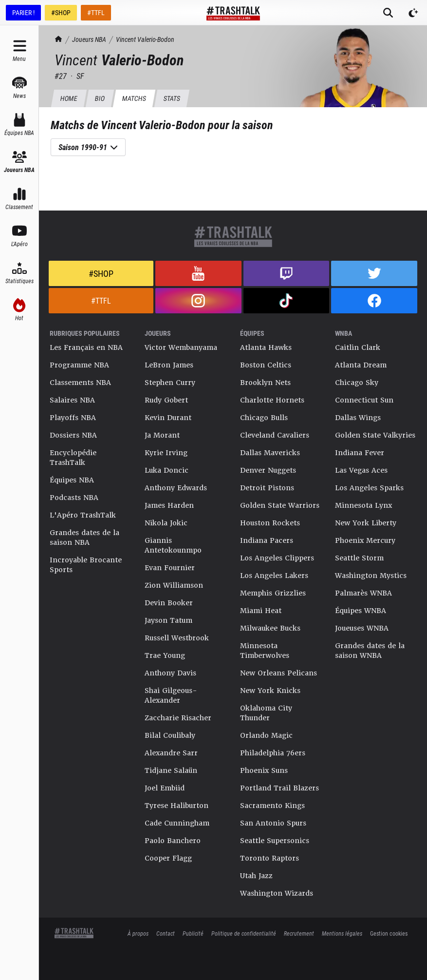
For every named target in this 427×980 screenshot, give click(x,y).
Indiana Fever (360, 453)
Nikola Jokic (166, 523)
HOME (69, 98)
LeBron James (169, 365)
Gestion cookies (389, 933)
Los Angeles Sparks (369, 488)
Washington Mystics (371, 576)
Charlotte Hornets (272, 400)
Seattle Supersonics (275, 841)
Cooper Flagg (168, 858)
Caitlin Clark (358, 347)
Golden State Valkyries (375, 435)
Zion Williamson (174, 585)
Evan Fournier (170, 568)
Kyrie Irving (166, 453)
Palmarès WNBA (363, 593)
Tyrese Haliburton (176, 806)
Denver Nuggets (268, 470)
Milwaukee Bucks (270, 628)
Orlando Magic (266, 735)
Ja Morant (162, 435)
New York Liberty (366, 523)
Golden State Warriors (280, 505)
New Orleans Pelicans (278, 673)
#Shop (101, 273)
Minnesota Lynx (363, 505)
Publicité (193, 933)
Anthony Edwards (176, 488)
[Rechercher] (388, 13)
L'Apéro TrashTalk (83, 515)
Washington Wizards (277, 893)
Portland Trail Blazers (279, 788)
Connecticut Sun (364, 400)
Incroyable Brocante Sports (86, 565)
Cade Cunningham (177, 823)
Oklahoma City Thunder (266, 713)
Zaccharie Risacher (178, 718)
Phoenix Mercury (365, 540)
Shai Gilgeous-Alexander (171, 695)
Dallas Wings (358, 418)
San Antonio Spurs (273, 823)
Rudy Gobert (166, 400)
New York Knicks (270, 691)
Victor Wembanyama (181, 347)
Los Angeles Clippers (277, 558)
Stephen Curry (170, 383)
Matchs (134, 98)
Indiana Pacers (267, 540)
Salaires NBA (72, 400)
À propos (138, 933)
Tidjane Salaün (171, 770)
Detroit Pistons (267, 488)
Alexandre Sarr (171, 753)
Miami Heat (261, 611)
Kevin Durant (168, 418)
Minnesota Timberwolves (265, 651)
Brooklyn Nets (265, 383)
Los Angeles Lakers (274, 576)
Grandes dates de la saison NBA (84, 538)
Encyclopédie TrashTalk (73, 458)
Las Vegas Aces (361, 470)
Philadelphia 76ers (273, 753)
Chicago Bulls (264, 418)
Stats (172, 98)
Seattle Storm (359, 558)
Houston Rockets (270, 523)
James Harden (169, 505)
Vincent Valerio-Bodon (145, 39)
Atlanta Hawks (266, 347)
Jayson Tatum (168, 620)
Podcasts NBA (74, 498)
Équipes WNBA (361, 611)
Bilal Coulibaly (170, 735)
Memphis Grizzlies (273, 593)
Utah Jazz (256, 876)
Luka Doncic (167, 470)
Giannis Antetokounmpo (173, 545)
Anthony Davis (170, 673)
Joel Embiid (165, 788)
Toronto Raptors (269, 858)
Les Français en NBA (86, 347)
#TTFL (96, 12)
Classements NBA (80, 383)
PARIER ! (23, 12)
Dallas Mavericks (270, 453)
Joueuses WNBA (362, 628)
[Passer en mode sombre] (413, 13)
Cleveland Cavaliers (275, 435)
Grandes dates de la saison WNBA (370, 651)
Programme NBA (79, 365)
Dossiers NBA (73, 435)
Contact (166, 933)
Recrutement (299, 933)
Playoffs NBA (73, 418)
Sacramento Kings (272, 806)
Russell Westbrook (177, 638)
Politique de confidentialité (244, 933)
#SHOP (61, 12)
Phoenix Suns (264, 770)
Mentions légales (342, 933)
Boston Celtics (266, 365)
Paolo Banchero (173, 841)
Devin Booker (169, 603)
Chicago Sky (357, 383)
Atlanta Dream (361, 365)
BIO (100, 98)
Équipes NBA (72, 480)
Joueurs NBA (89, 39)
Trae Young (165, 655)
